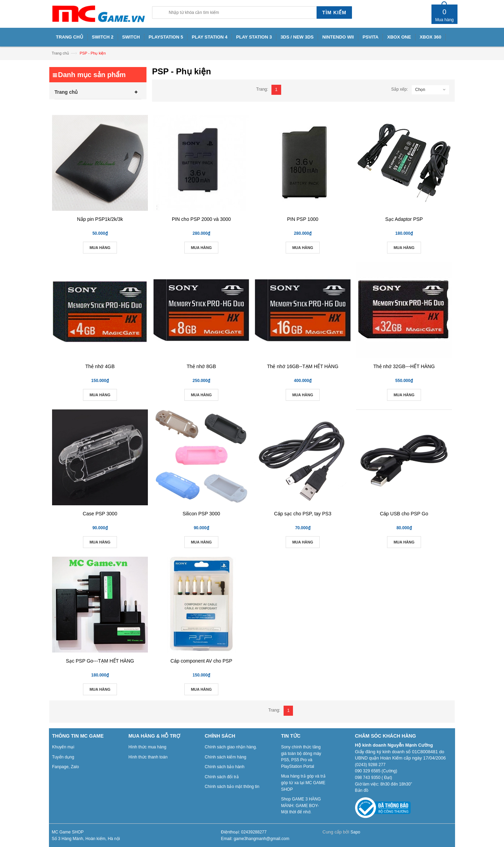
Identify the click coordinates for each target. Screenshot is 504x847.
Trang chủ (60, 53)
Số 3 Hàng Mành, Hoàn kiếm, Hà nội (86, 839)
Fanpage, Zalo (65, 767)
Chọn (420, 90)
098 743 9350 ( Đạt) (374, 778)
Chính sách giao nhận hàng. (231, 747)
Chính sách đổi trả (222, 777)
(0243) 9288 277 (370, 765)
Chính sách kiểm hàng (226, 757)
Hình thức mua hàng (147, 747)
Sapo (355, 832)
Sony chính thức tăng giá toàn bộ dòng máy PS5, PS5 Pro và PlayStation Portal (301, 757)
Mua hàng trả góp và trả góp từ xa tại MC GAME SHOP (303, 783)
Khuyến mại (63, 747)
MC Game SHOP (68, 832)
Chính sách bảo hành (225, 767)
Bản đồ (362, 790)
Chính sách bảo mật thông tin (232, 787)
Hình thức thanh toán (148, 757)
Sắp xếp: (400, 89)
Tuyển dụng (63, 757)
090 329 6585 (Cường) (376, 771)
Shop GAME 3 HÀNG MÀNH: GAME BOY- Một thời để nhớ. (301, 806)
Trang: (262, 89)
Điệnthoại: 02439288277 (244, 832)
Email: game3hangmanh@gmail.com (255, 839)
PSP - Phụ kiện (93, 53)
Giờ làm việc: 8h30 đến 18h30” (384, 784)
